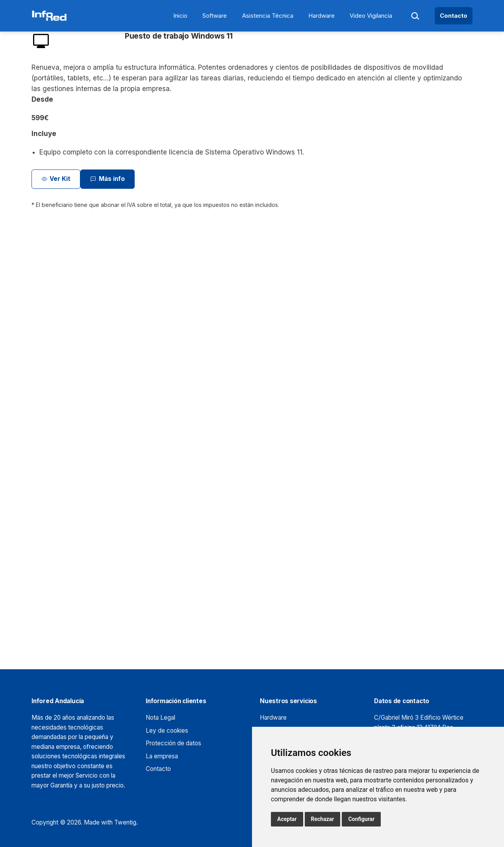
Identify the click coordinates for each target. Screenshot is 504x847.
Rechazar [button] (323, 819)
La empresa (162, 756)
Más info (107, 179)
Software (215, 16)
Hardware (321, 16)
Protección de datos (173, 743)
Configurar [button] (361, 819)
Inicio (180, 16)
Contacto (454, 16)
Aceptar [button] (287, 819)
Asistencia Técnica (268, 16)
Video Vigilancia (371, 16)
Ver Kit (56, 179)
